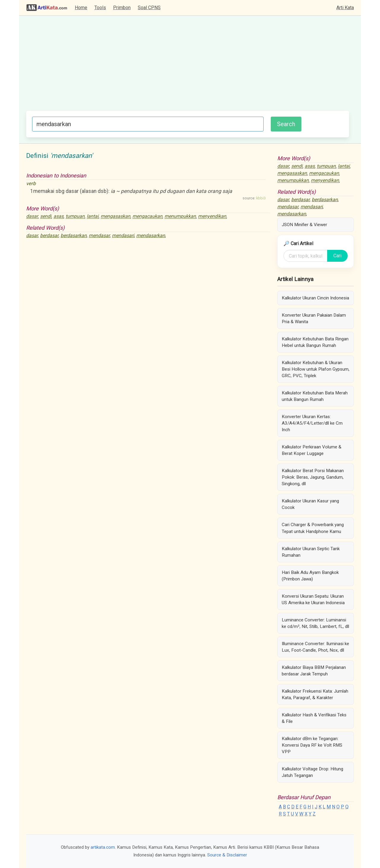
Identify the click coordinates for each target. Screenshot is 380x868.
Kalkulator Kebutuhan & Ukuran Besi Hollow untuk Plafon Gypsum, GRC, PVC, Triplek (316, 369)
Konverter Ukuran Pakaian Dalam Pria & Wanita (314, 318)
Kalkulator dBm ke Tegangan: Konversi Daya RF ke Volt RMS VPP (312, 745)
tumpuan (75, 216)
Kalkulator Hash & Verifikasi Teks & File (314, 718)
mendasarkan (151, 235)
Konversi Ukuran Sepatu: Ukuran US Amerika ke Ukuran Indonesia (313, 599)
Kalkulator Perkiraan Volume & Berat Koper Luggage (312, 450)
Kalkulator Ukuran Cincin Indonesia (315, 298)
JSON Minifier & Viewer (304, 225)
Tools (100, 8)
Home (81, 8)
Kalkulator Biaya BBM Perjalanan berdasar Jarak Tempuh (314, 671)
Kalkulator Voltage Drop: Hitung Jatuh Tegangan (312, 772)
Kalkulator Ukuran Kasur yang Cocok (310, 504)
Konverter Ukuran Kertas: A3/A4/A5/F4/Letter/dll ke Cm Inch (312, 423)
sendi (46, 216)
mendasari (123, 235)
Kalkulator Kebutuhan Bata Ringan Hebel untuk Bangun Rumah (315, 342)
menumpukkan (180, 216)
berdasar (49, 235)
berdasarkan (74, 235)
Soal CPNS (149, 8)
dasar (32, 216)
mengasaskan (115, 216)
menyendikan (212, 216)
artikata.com (103, 847)
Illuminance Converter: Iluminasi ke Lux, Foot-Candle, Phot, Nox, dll (315, 647)
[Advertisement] (188, 66)
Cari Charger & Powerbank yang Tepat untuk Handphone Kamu (313, 528)
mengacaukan (147, 216)
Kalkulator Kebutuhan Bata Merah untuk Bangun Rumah (315, 396)
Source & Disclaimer (227, 855)
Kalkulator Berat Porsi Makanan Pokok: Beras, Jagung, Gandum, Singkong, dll (313, 477)
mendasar (99, 235)
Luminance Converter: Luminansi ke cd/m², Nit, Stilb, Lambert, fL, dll (315, 623)
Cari (337, 256)
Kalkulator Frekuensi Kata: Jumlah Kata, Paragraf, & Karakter (315, 694)
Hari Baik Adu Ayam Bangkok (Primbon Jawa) (310, 576)
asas (58, 216)
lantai (93, 216)
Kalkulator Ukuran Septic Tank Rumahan (311, 552)
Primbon (122, 8)
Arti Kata (345, 8)
